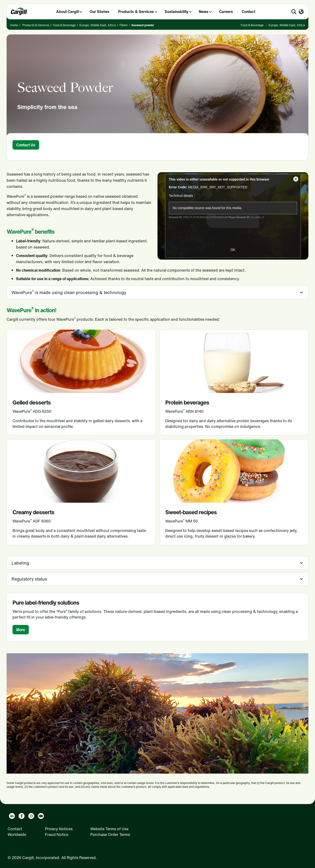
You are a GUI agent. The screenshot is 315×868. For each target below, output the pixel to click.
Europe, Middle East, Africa (98, 25)
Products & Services (136, 12)
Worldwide (17, 834)
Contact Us (26, 145)
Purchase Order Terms (110, 834)
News (204, 12)
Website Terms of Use (109, 829)
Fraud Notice (57, 834)
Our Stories (99, 12)
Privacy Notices (59, 829)
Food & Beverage (64, 25)
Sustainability (176, 12)
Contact (248, 12)
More (21, 630)
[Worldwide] (301, 12)
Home (14, 25)
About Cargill (68, 12)
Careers (226, 12)
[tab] (157, 292)
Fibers (124, 25)
